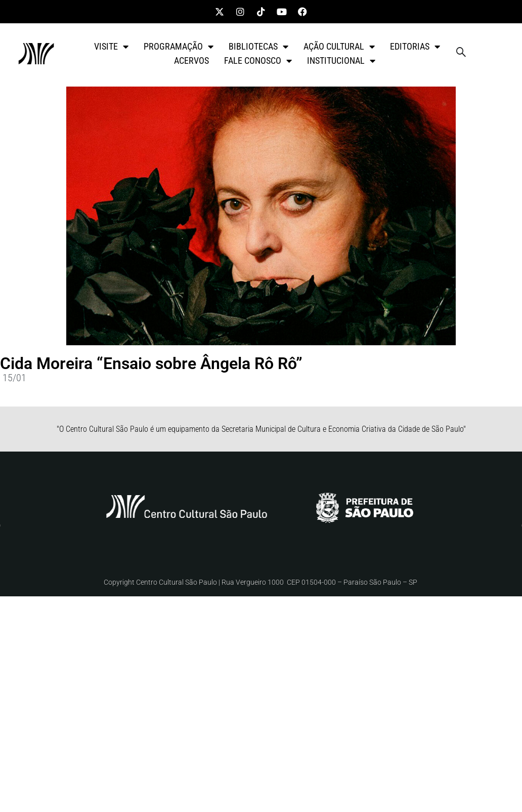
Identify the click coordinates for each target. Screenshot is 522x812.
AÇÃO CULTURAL (339, 47)
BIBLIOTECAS (258, 47)
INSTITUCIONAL (341, 61)
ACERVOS (191, 60)
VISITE (111, 47)
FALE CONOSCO (258, 61)
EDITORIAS (415, 47)
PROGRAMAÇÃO (179, 47)
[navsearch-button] (461, 54)
